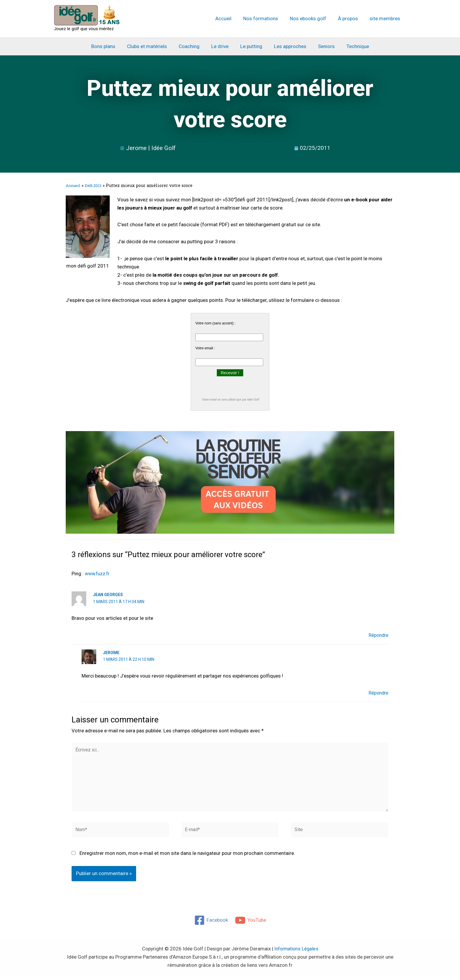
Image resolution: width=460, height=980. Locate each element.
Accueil (231, 18)
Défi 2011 (95, 185)
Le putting (250, 46)
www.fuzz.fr (98, 574)
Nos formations (267, 18)
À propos (351, 18)
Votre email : (205, 348)
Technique (352, 46)
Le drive (221, 46)
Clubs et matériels (151, 46)
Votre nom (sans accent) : (215, 323)
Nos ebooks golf (312, 18)
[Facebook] (211, 925)
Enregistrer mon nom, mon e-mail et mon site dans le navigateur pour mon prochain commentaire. (187, 858)
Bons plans (109, 46)
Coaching (192, 46)
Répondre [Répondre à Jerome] (378, 693)
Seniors (322, 46)
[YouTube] (251, 925)
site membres (386, 18)
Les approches (287, 46)
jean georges (108, 595)
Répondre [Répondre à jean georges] (378, 635)
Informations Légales (296, 954)
